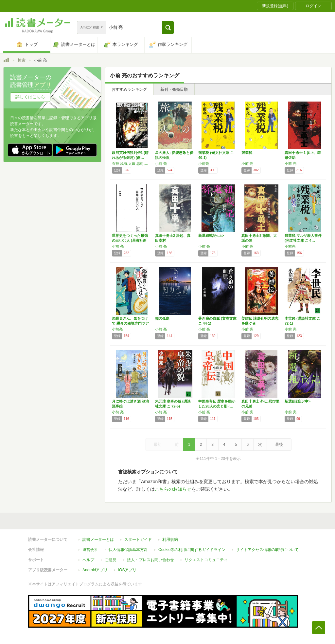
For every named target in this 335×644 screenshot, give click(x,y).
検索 (22, 60)
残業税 (247, 153)
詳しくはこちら (30, 97)
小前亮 (204, 163)
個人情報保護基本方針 (128, 550)
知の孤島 (162, 318)
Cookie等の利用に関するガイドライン (192, 550)
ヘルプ (88, 560)
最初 (158, 445)
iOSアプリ (127, 570)
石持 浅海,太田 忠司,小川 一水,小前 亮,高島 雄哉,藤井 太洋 (132, 163)
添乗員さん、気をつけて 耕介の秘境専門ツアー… (130, 323)
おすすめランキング (129, 89)
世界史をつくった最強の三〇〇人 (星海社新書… (130, 240)
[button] (168, 28)
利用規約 (170, 540)
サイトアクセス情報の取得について (267, 550)
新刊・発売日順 (174, 89)
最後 (279, 445)
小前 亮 (161, 163)
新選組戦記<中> (298, 401)
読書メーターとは (98, 540)
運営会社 (90, 550)
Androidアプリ (95, 570)
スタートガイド (138, 540)
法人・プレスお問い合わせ (150, 560)
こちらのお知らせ (173, 489)
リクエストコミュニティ (206, 560)
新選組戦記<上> (211, 236)
